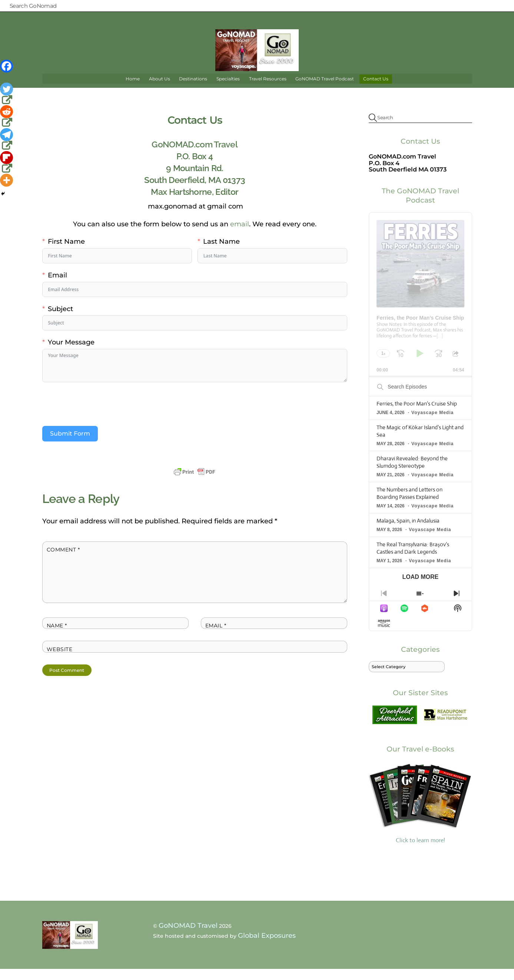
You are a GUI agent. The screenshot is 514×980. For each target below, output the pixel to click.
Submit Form (70, 444)
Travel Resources (268, 89)
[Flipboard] (7, 163)
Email (57, 286)
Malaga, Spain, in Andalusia (408, 531)
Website (60, 660)
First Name (66, 252)
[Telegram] (7, 140)
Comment (63, 560)
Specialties (228, 89)
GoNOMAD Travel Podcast (325, 89)
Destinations (193, 89)
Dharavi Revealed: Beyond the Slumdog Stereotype (412, 473)
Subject (60, 319)
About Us (160, 89)
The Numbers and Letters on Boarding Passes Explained (409, 504)
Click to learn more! (420, 814)
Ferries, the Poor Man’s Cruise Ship (417, 415)
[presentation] (99, 415)
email (240, 235)
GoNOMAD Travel (188, 936)
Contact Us (376, 89)
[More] (6, 180)
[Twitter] (7, 94)
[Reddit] (7, 117)
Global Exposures (267, 946)
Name (57, 636)
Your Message (71, 353)
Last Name (221, 252)
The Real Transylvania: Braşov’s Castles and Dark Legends (413, 559)
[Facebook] (7, 71)
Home (133, 89)
